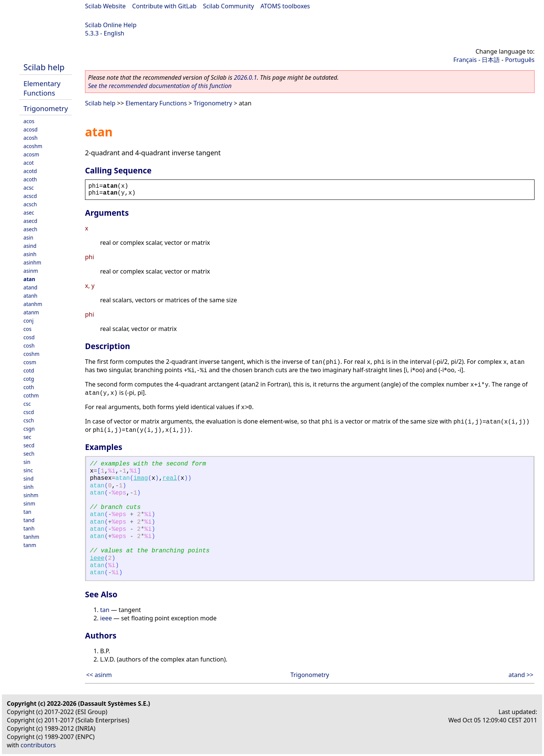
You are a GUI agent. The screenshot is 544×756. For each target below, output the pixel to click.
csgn (29, 429)
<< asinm (99, 675)
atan (29, 279)
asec (29, 213)
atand (30, 287)
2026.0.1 (245, 77)
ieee (97, 558)
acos (29, 121)
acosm (31, 154)
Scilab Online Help (111, 25)
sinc (28, 470)
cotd (29, 370)
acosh (30, 138)
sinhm (31, 495)
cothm (31, 395)
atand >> (521, 675)
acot (29, 163)
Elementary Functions (42, 88)
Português (520, 60)
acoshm (33, 146)
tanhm (31, 537)
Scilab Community (228, 6)
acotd (30, 171)
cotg (29, 379)
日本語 (491, 60)
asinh (30, 254)
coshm (31, 354)
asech (30, 229)
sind (29, 478)
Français (465, 60)
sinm (29, 503)
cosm (30, 362)
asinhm (32, 262)
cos (27, 329)
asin (28, 237)
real (170, 478)
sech (29, 454)
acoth (30, 179)
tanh (29, 528)
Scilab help (44, 67)
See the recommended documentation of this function (160, 86)
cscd (29, 412)
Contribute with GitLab (164, 6)
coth (29, 387)
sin (27, 462)
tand (29, 520)
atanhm (33, 304)
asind (30, 246)
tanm (30, 545)
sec (27, 437)
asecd (30, 221)
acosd (30, 129)
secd (29, 445)
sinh (29, 487)
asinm (31, 271)
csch (29, 420)
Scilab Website (105, 6)
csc (27, 404)
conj (29, 321)
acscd (30, 196)
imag (141, 478)
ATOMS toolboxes (285, 6)
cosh (29, 346)
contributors (38, 745)
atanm (31, 312)
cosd (29, 337)
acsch (30, 204)
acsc (29, 188)
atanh (30, 296)
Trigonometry (46, 108)
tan (27, 512)
